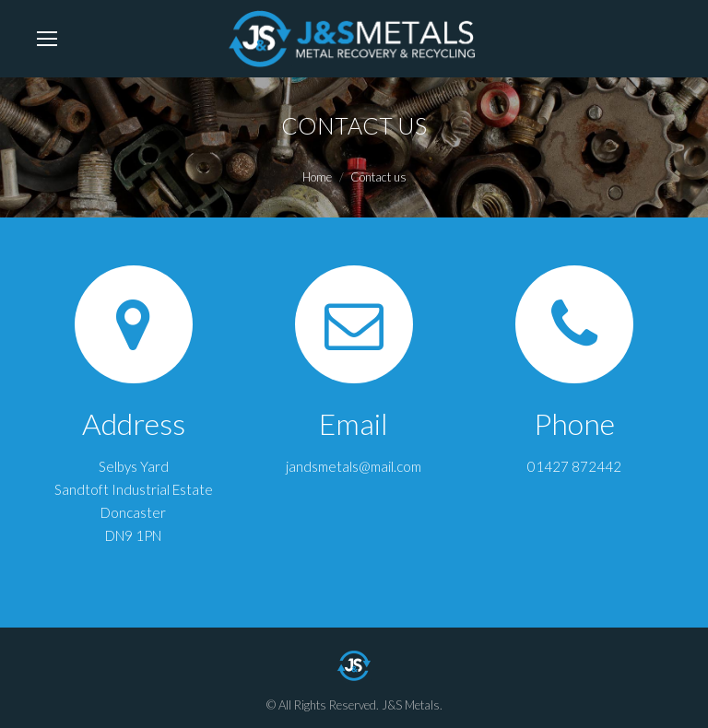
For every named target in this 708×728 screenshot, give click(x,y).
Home (317, 177)
